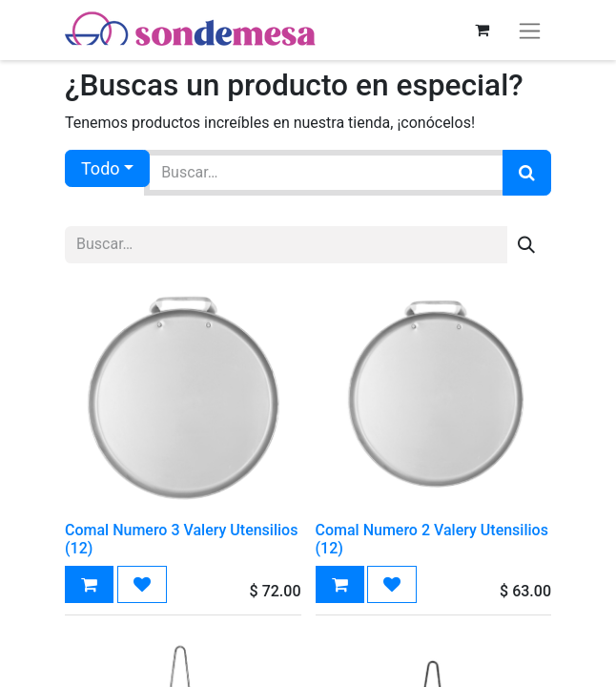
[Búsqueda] (527, 173)
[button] (89, 584)
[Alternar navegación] (530, 30)
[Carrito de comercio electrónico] (482, 30)
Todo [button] (101, 168)
